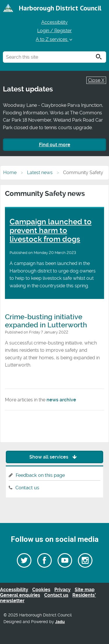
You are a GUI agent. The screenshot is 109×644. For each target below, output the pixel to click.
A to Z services (54, 39)
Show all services (54, 457)
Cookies (41, 590)
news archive (61, 400)
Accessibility (54, 22)
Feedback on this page (40, 475)
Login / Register (54, 31)
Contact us (27, 488)
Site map (85, 590)
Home (10, 173)
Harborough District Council (60, 8)
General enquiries (20, 595)
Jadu (60, 622)
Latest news (40, 173)
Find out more (55, 145)
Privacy (62, 590)
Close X (96, 80)
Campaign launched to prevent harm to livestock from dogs (51, 230)
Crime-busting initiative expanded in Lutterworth (46, 321)
